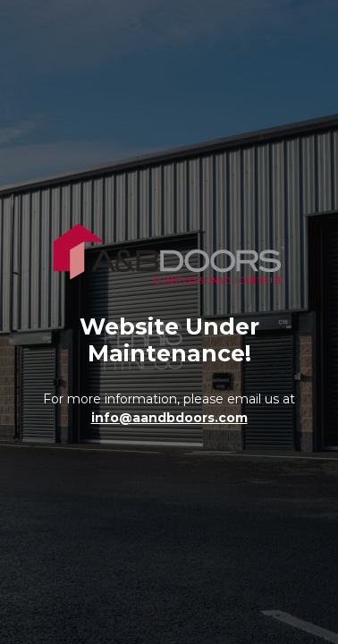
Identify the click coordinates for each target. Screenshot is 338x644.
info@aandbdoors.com (169, 418)
